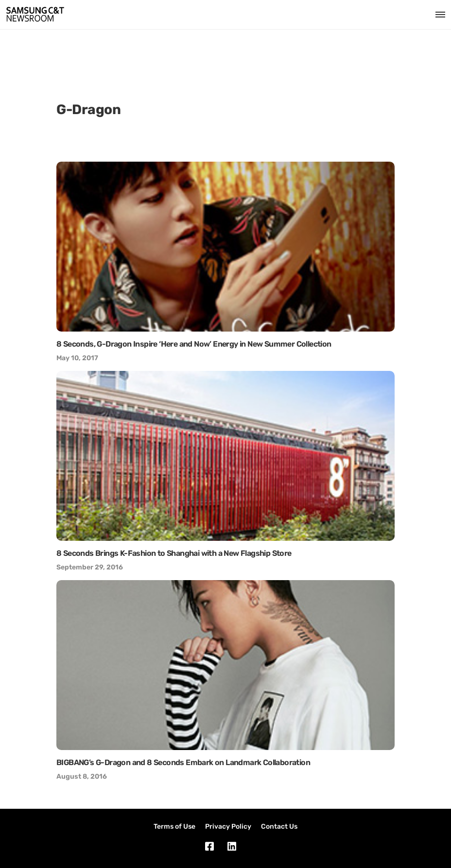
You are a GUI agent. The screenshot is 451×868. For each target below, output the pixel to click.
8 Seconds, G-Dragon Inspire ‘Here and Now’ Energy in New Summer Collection (194, 344)
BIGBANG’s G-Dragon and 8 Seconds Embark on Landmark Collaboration (183, 762)
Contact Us (279, 826)
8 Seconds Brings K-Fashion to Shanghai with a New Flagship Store (174, 553)
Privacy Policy (228, 826)
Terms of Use (174, 826)
